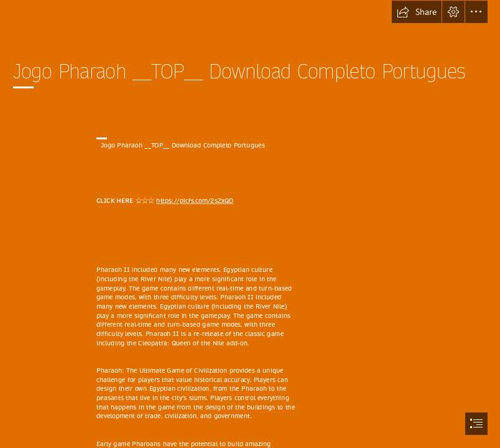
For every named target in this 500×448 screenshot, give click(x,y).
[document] (250, 224)
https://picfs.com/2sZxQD (195, 201)
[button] (417, 12)
